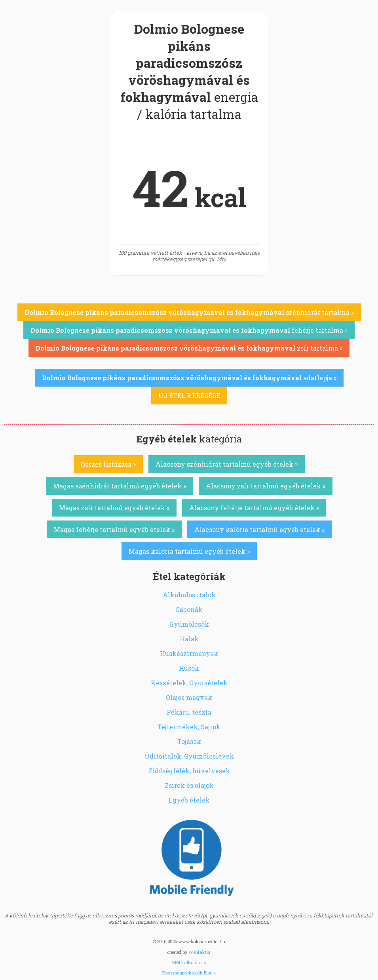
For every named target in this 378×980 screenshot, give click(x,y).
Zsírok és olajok (189, 785)
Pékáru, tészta (189, 712)
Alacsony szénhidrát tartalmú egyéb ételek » (227, 464)
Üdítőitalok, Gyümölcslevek (189, 756)
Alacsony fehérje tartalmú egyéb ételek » (254, 508)
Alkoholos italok (189, 595)
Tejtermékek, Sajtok (189, 727)
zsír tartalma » (189, 348)
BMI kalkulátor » (189, 962)
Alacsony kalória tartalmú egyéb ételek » (259, 529)
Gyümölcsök (189, 624)
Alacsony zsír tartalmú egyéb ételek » (266, 486)
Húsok (189, 668)
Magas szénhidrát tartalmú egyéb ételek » (120, 486)
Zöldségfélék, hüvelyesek (189, 771)
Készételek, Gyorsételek (189, 683)
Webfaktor (199, 952)
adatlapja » (189, 378)
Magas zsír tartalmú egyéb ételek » (114, 508)
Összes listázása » (108, 464)
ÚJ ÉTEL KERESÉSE (189, 396)
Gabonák (189, 609)
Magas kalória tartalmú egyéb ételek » (189, 551)
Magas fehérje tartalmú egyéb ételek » (114, 529)
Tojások (189, 741)
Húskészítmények (189, 653)
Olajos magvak (189, 697)
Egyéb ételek (189, 800)
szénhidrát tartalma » (189, 312)
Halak (189, 639)
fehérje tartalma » (189, 330)
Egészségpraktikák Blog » (189, 973)
